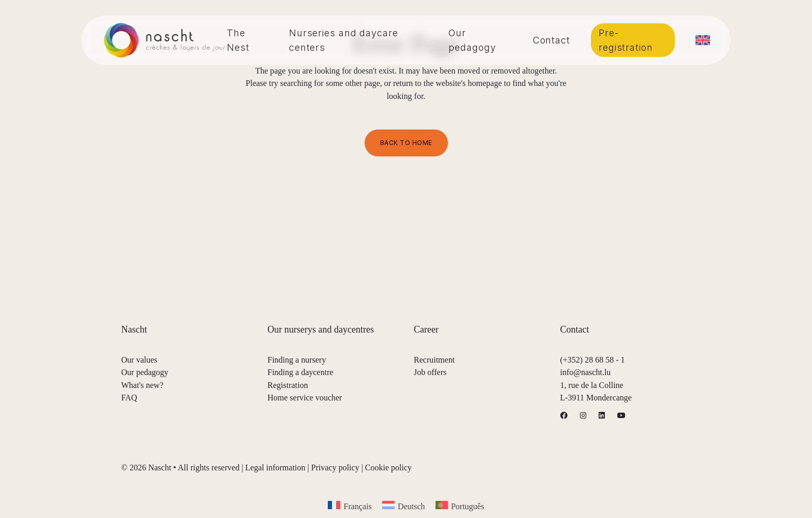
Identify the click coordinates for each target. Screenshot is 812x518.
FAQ (129, 398)
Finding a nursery (297, 360)
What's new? (142, 385)
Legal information (275, 467)
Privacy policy (335, 467)
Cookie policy (388, 467)
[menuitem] (703, 40)
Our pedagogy (145, 372)
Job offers (430, 372)
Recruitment (434, 360)
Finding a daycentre (301, 372)
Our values (139, 360)
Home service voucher (305, 398)
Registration (288, 385)
